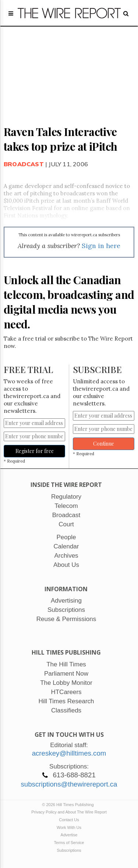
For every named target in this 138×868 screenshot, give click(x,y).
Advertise (69, 835)
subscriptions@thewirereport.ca (69, 784)
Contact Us (69, 820)
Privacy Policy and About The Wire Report (69, 812)
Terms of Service (69, 843)
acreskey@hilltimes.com (69, 753)
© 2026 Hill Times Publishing (69, 805)
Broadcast (24, 164)
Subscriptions (69, 850)
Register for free (35, 451)
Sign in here (101, 246)
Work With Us (69, 827)
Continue (104, 444)
